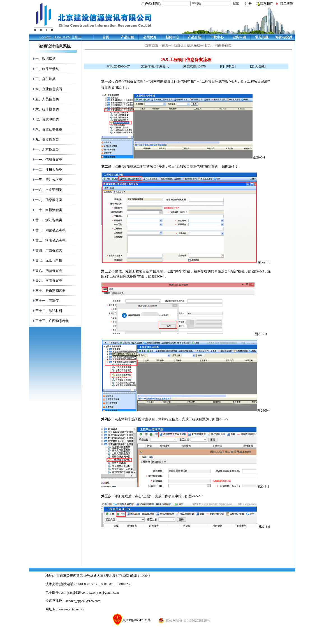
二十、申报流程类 (49, 210)
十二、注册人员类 (49, 170)
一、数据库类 (45, 59)
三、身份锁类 (45, 79)
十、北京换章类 (47, 150)
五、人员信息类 (47, 99)
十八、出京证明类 (49, 190)
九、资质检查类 (47, 139)
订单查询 (287, 4)
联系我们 (267, 4)
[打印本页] (228, 66)
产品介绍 (195, 37)
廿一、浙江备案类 (49, 220)
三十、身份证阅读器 (50, 291)
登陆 (236, 3)
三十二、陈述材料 (49, 311)
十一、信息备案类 (49, 160)
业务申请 (239, 37)
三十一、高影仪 (47, 301)
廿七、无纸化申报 (49, 260)
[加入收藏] (258, 66)
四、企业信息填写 (49, 89)
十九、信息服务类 (49, 200)
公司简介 (150, 37)
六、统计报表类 (47, 109)
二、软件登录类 (47, 69)
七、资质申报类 (47, 119)
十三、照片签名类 (49, 180)
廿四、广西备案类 (49, 250)
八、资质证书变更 (49, 129)
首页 (106, 37)
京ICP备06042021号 (132, 620)
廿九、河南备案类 (49, 281)
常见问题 (262, 37)
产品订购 (128, 37)
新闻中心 (172, 37)
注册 (248, 4)
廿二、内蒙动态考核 (50, 230)
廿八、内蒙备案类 (49, 270)
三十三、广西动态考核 (52, 321)
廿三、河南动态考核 (50, 240)
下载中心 (217, 37)
